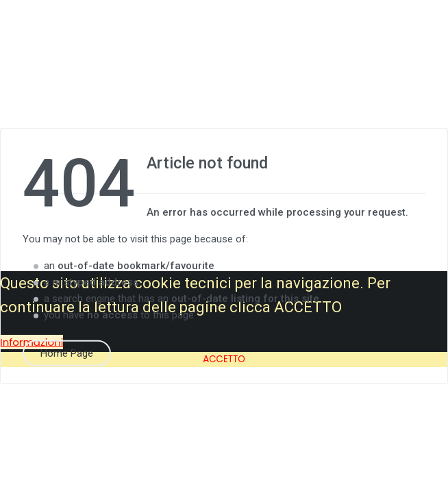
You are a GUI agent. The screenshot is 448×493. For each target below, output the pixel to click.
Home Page (67, 353)
